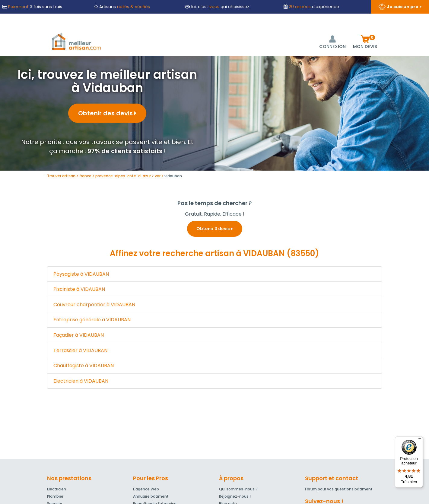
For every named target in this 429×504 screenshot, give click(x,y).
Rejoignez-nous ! (235, 496)
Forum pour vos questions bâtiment (339, 489)
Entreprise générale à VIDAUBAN (92, 320)
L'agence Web (146, 489)
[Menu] (419, 440)
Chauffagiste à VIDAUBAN (84, 366)
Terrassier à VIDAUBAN (80, 350)
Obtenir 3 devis (215, 229)
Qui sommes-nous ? (238, 489)
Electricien (57, 489)
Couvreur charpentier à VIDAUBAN (94, 305)
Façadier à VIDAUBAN (79, 335)
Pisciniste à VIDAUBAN (79, 289)
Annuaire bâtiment (151, 496)
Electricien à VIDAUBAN (81, 381)
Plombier (55, 496)
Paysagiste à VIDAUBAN (81, 274)
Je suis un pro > (400, 7)
